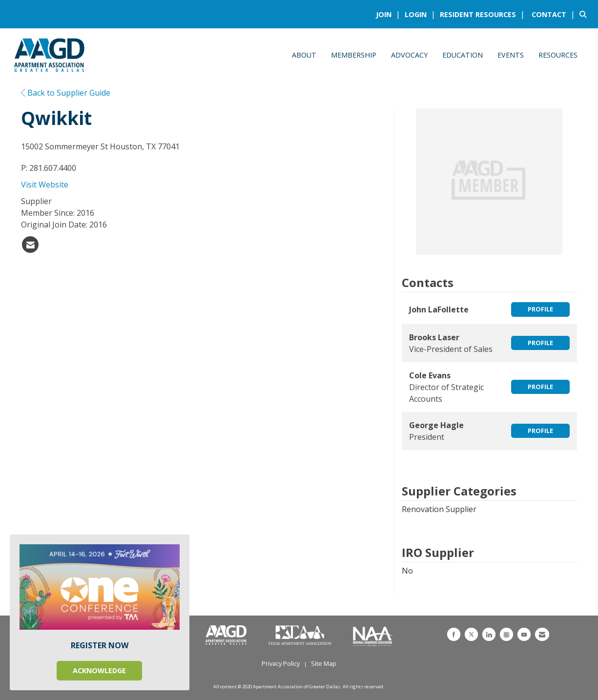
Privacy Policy (281, 663)
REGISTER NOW (100, 645)
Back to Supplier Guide (66, 93)
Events (511, 55)
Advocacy (409, 55)
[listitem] (389, 14)
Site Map (324, 663)
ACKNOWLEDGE (99, 670)
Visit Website (45, 185)
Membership (354, 55)
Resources (558, 55)
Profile (540, 309)
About (304, 55)
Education (463, 55)
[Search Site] (585, 14)
